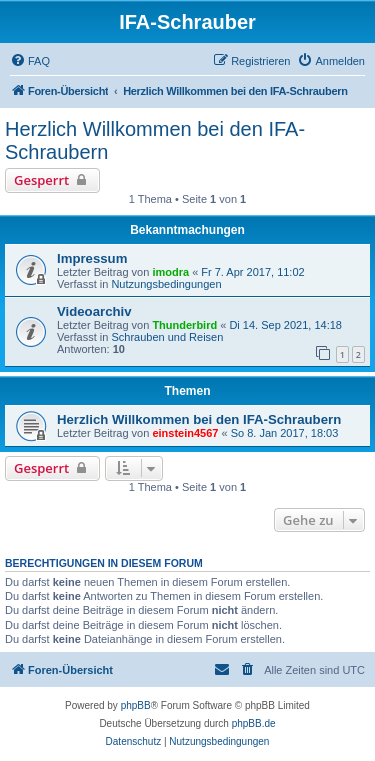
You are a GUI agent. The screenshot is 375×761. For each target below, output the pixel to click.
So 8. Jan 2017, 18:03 (285, 433)
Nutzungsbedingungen (166, 284)
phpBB (136, 705)
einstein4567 (185, 433)
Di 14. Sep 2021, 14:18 (285, 325)
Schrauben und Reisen (167, 337)
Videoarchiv (94, 311)
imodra (170, 272)
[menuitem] (30, 61)
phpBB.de (254, 723)
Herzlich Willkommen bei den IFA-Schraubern (155, 140)
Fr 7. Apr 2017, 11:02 (252, 272)
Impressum (92, 258)
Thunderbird (184, 325)
